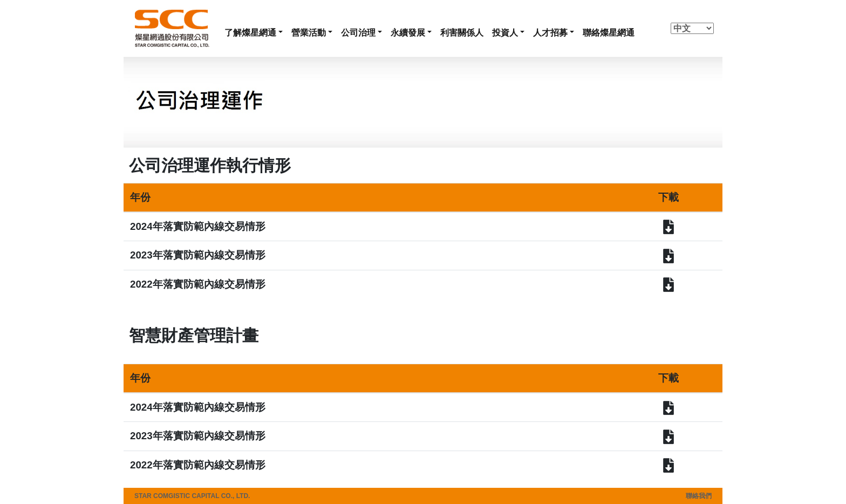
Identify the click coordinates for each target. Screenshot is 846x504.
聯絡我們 (699, 496)
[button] (254, 33)
